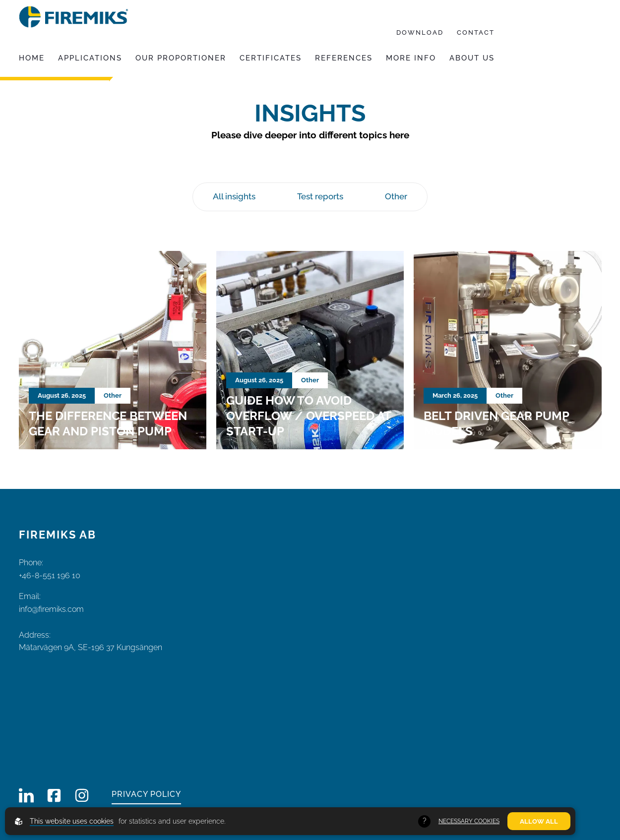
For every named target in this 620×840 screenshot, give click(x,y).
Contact (476, 32)
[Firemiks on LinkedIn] (26, 795)
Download (420, 32)
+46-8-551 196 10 (50, 575)
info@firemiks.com (52, 609)
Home (32, 58)
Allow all (539, 821)
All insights (234, 196)
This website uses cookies (72, 821)
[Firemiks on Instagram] (82, 795)
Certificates (271, 58)
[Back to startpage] (73, 17)
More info (411, 58)
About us (472, 58)
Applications (90, 58)
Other (396, 196)
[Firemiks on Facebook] (54, 795)
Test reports (320, 196)
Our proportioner (181, 58)
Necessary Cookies (469, 821)
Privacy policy (146, 794)
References (344, 58)
